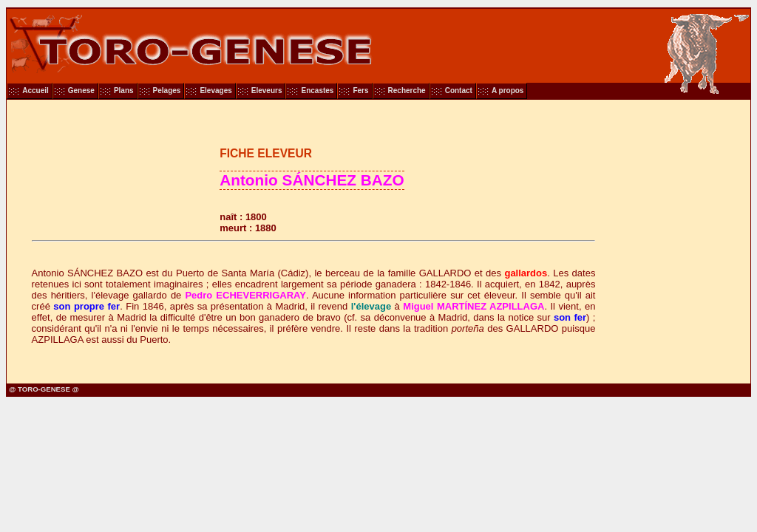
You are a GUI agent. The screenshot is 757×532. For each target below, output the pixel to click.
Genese (81, 91)
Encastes (317, 91)
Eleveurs (267, 91)
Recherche (407, 91)
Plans (124, 91)
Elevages (215, 91)
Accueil (35, 91)
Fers (360, 91)
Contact (459, 91)
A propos (508, 91)
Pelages (167, 91)
